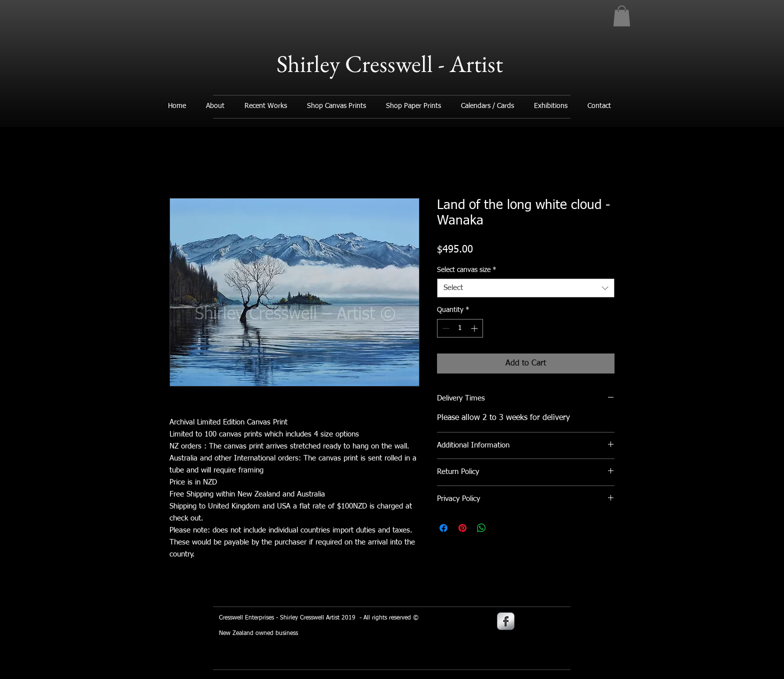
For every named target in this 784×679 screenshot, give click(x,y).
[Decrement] (445, 328)
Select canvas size (467, 270)
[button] (622, 16)
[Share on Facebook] (443, 528)
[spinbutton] (460, 328)
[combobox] (526, 288)
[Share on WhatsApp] (481, 528)
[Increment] (475, 328)
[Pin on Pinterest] (462, 528)
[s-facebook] (506, 621)
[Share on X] (500, 528)
